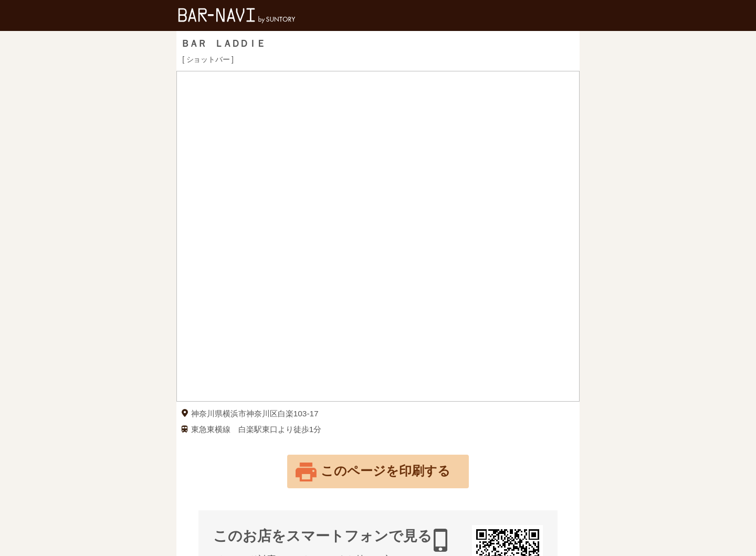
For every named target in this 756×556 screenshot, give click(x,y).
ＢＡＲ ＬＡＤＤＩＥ (223, 44)
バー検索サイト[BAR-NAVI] (237, 15)
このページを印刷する (386, 471)
